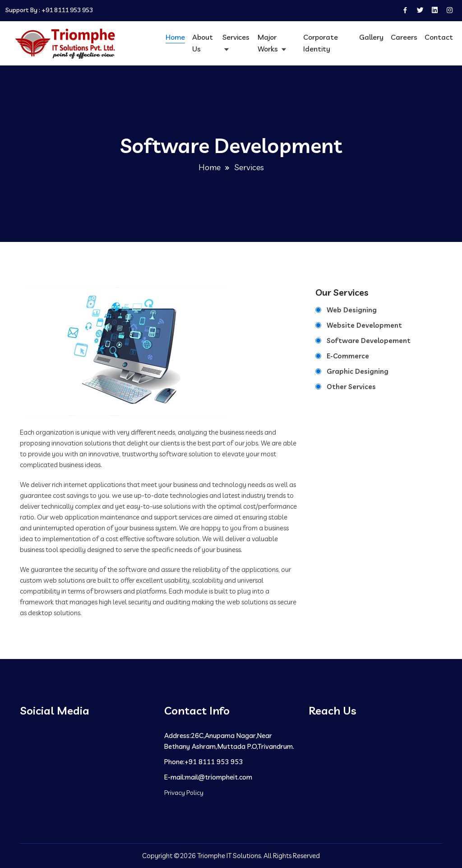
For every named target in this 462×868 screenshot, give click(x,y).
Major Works (269, 43)
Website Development (364, 325)
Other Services (351, 387)
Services (236, 37)
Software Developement (369, 341)
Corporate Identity (321, 43)
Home (175, 37)
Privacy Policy (184, 793)
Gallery (371, 37)
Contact (439, 37)
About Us (203, 43)
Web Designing (352, 310)
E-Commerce (348, 356)
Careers (404, 37)
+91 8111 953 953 (67, 10)
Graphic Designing (358, 371)
